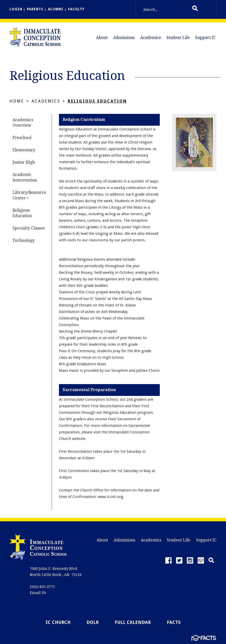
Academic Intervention (25, 177)
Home (17, 101)
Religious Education (97, 101)
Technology (24, 240)
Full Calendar (133, 622)
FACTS (174, 622)
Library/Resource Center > (29, 195)
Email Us (38, 593)
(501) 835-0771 (42, 587)
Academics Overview (23, 123)
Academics (150, 38)
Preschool (22, 138)
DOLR (93, 622)
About (102, 38)
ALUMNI (56, 9)
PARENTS (35, 9)
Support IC (205, 38)
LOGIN (16, 9)
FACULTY (76, 9)
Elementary (24, 150)
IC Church (58, 622)
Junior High (24, 162)
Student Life (178, 38)
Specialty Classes (29, 228)
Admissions (124, 38)
